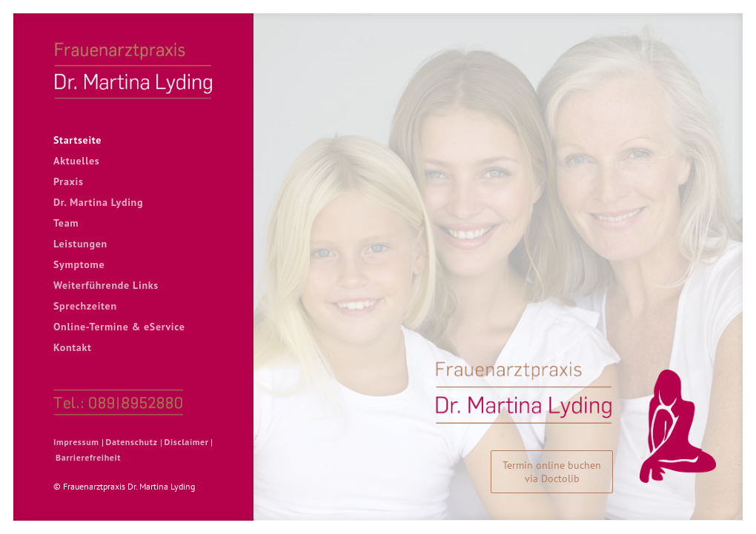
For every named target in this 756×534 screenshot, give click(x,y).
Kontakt (73, 347)
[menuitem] (133, 140)
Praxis (69, 181)
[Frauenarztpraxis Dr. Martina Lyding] (133, 70)
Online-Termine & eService (119, 327)
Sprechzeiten (85, 306)
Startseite (77, 140)
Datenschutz (132, 442)
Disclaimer (187, 442)
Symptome (79, 264)
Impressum (76, 442)
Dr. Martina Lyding (98, 202)
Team (66, 223)
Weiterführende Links (106, 285)
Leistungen (80, 244)
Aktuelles (76, 161)
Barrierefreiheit (88, 457)
